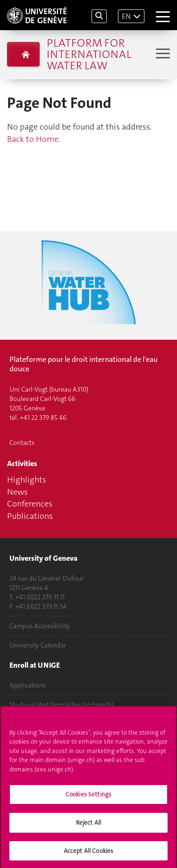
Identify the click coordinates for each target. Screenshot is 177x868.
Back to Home (33, 139)
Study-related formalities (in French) (61, 704)
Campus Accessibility (40, 626)
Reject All (88, 826)
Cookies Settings (88, 798)
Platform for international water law (89, 54)
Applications (28, 685)
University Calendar (38, 645)
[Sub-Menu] (162, 54)
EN (126, 16)
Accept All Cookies (88, 855)
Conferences (30, 504)
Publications (30, 516)
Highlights (27, 480)
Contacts (22, 442)
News (17, 492)
